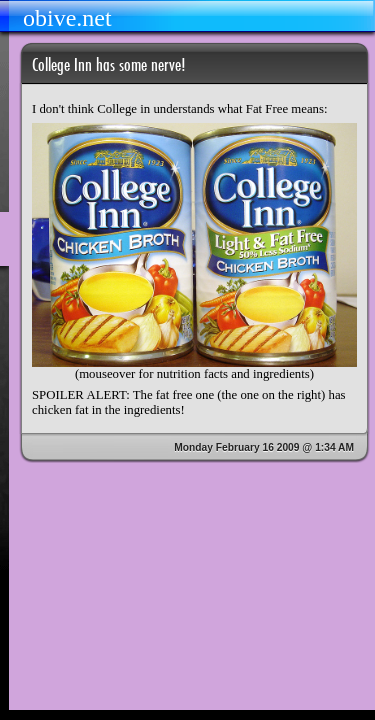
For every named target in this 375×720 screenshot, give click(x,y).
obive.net (67, 18)
